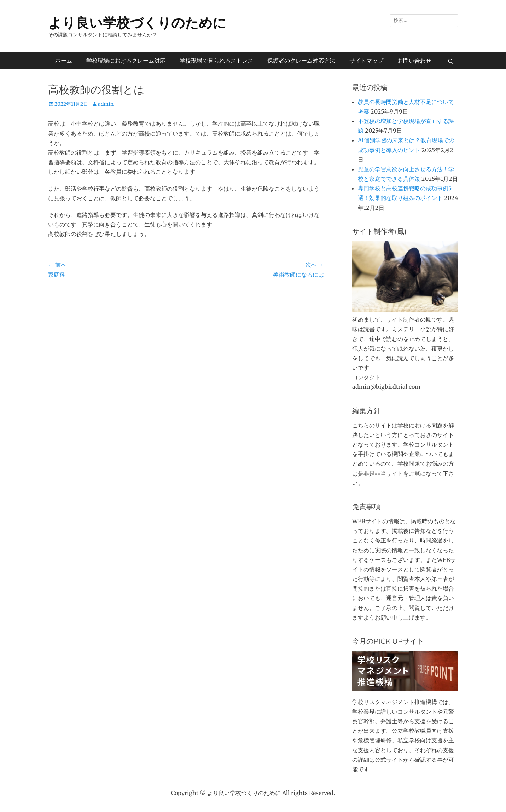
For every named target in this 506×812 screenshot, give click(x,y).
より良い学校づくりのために (137, 23)
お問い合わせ (414, 61)
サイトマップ (366, 61)
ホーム (64, 61)
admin (106, 104)
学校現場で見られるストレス (216, 61)
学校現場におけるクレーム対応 (126, 61)
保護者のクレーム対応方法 (301, 61)
